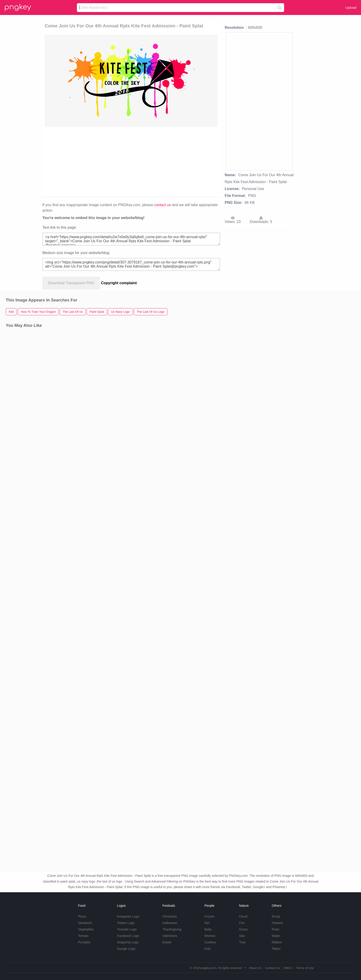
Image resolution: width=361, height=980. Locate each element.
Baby (208, 929)
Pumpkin (84, 942)
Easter (167, 942)
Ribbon (277, 942)
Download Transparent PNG (71, 283)
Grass (243, 929)
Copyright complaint (119, 283)
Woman (210, 936)
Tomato (83, 936)
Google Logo (126, 949)
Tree (242, 942)
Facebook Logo (128, 936)
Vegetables (86, 929)
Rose (275, 929)
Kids (208, 949)
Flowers (277, 923)
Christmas (170, 916)
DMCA (288, 968)
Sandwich (85, 923)
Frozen (210, 916)
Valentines (170, 936)
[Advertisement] (131, 161)
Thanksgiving (172, 929)
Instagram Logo (128, 916)
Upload (351, 7)
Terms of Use (305, 968)
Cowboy (210, 942)
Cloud (243, 916)
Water (276, 936)
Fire (242, 923)
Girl (207, 923)
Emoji (276, 916)
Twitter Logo (126, 923)
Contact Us (272, 968)
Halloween (170, 923)
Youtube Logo (127, 929)
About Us (255, 968)
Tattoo (276, 949)
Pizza (82, 916)
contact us (162, 205)
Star (242, 936)
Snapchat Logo (128, 942)
